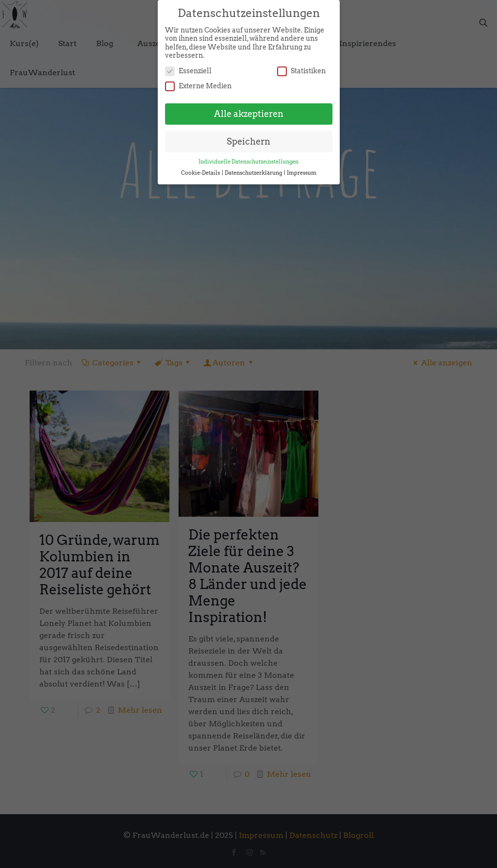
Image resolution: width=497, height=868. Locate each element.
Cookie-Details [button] (201, 168)
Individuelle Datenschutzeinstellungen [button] (248, 157)
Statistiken (301, 67)
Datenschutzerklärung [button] (254, 168)
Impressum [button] (302, 168)
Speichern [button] (248, 137)
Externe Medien (198, 82)
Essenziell (188, 67)
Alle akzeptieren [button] (249, 109)
